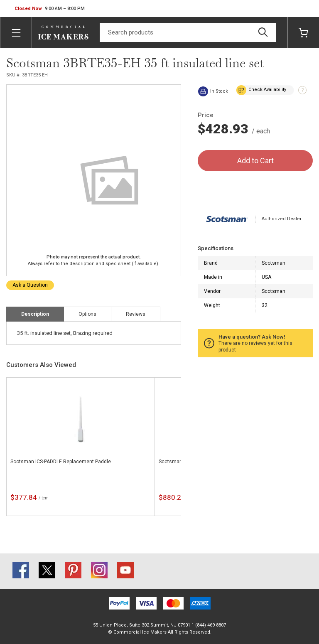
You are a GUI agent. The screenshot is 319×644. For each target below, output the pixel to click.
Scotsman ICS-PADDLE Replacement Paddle (61, 462)
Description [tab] (35, 314)
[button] (50, 9)
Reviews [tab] (136, 314)
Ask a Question (30, 285)
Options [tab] (87, 314)
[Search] (188, 33)
